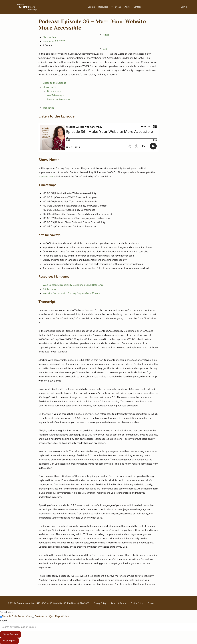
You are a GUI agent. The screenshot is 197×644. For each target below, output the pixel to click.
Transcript (48, 108)
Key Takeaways (55, 95)
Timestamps (54, 91)
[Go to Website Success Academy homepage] (27, 7)
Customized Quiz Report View (52, 616)
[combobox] (2, 627)
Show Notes (49, 87)
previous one (46, 177)
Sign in (184, 7)
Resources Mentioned (59, 99)
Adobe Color (50, 289)
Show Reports (11, 634)
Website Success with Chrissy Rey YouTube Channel (72, 293)
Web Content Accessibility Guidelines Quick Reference (73, 285)
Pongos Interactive (25, 603)
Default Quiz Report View (17, 616)
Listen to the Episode (54, 83)
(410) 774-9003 (82, 603)
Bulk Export (9, 641)
